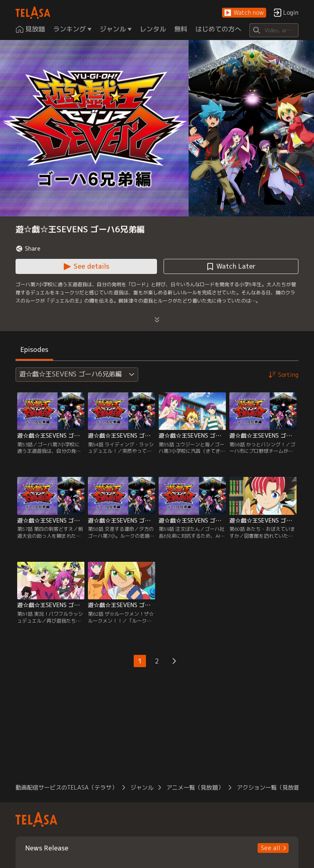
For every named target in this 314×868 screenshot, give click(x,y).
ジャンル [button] (142, 787)
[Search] (274, 30)
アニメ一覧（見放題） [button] (195, 787)
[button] (244, 13)
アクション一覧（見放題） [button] (271, 787)
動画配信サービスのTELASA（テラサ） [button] (66, 787)
